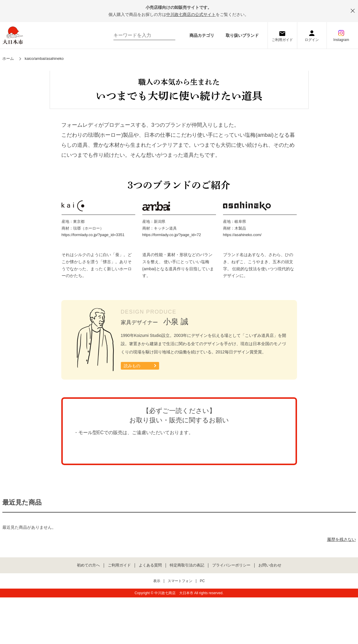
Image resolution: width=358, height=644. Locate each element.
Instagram (341, 40)
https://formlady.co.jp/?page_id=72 (172, 335)
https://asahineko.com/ (242, 335)
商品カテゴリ (202, 35)
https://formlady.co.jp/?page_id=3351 (93, 335)
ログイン (312, 40)
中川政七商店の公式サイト (191, 14)
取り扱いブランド (242, 35)
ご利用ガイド (282, 40)
